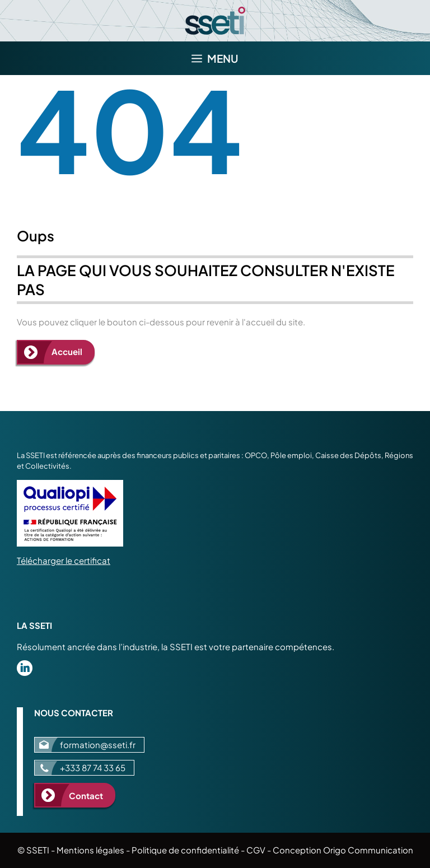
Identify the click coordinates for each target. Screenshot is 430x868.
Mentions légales (90, 850)
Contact (86, 795)
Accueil (67, 351)
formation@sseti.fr (98, 745)
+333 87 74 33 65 (93, 767)
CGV (256, 850)
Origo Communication (368, 850)
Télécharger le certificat (64, 560)
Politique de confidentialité (185, 850)
